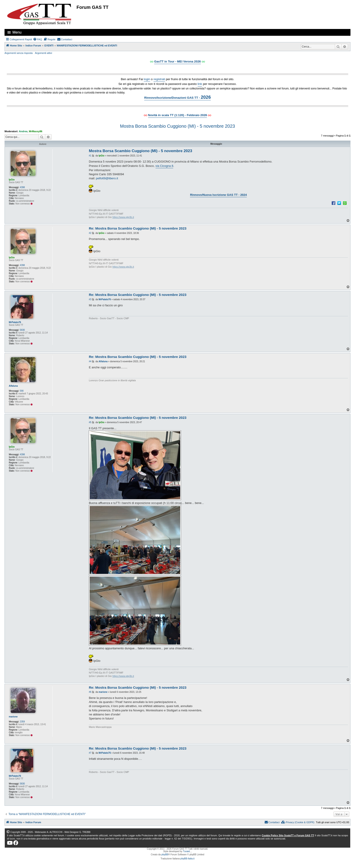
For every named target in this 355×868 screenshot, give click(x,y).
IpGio (12, 180)
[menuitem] (38, 39)
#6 (90, 692)
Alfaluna (13, 386)
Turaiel (186, 851)
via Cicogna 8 (164, 166)
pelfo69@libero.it (107, 178)
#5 (90, 422)
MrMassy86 (36, 131)
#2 (90, 233)
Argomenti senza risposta (19, 53)
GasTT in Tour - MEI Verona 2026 (177, 61)
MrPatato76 (15, 322)
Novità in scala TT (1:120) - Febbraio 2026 (178, 115)
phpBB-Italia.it (187, 859)
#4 (90, 361)
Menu (17, 32)
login (147, 79)
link (200, 84)
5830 (22, 330)
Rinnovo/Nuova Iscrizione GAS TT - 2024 (218, 195)
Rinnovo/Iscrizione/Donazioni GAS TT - (177, 97)
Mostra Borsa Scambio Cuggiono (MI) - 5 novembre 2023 (177, 126)
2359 (22, 722)
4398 (22, 187)
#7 (90, 753)
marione (13, 717)
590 (22, 391)
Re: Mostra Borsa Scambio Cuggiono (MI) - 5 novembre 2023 (138, 228)
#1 (90, 156)
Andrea (23, 131)
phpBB (165, 855)
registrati (159, 79)
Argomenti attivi (43, 53)
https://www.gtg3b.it (123, 217)
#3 (90, 299)
